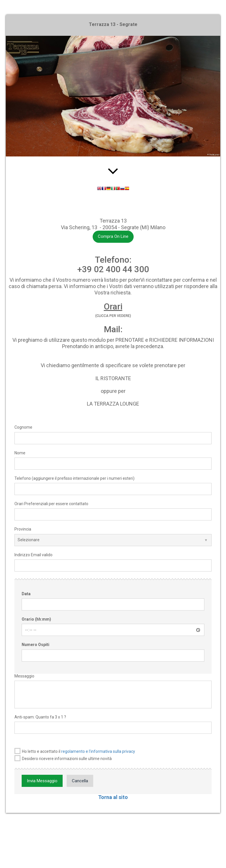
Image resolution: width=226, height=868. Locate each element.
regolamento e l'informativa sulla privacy (98, 751)
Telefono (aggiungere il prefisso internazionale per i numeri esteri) (74, 478)
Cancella (80, 781)
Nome (20, 453)
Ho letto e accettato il (75, 751)
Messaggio (24, 676)
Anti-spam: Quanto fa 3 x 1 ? (40, 717)
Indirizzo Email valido (33, 555)
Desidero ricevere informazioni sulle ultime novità (63, 758)
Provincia (23, 529)
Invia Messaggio (42, 781)
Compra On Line (113, 236)
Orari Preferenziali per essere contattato (51, 504)
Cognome (23, 427)
